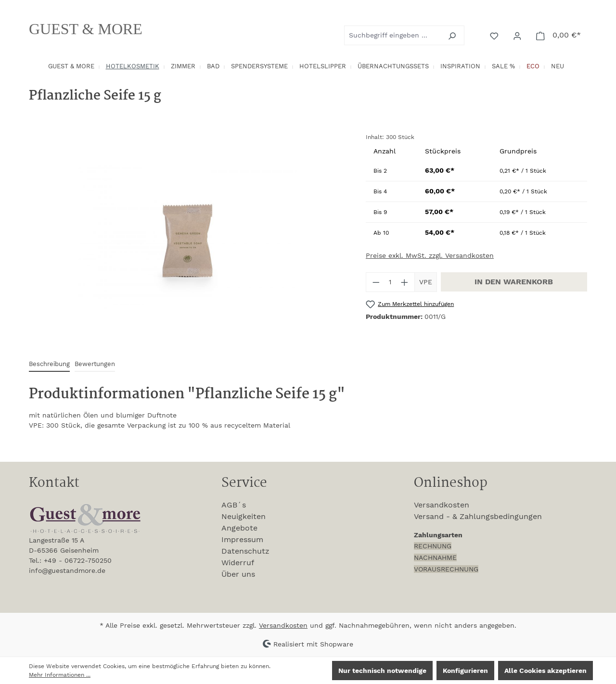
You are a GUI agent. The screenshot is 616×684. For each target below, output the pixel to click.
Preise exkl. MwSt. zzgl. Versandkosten (430, 255)
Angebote (239, 528)
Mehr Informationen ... (60, 675)
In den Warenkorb (514, 282)
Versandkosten (442, 505)
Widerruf (238, 563)
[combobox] (393, 35)
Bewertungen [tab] (95, 364)
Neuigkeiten (244, 516)
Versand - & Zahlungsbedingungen (478, 516)
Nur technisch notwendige (382, 671)
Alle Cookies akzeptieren (545, 671)
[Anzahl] (391, 282)
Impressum (242, 539)
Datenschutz (245, 551)
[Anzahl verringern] (376, 282)
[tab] (49, 364)
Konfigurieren (465, 671)
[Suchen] (453, 35)
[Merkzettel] (495, 35)
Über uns (238, 574)
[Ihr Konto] (518, 35)
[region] (188, 236)
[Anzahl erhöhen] (405, 282)
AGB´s (234, 505)
